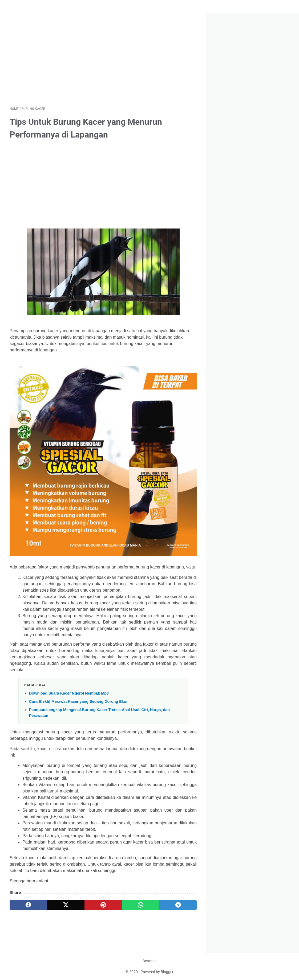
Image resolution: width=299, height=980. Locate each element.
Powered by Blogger (157, 972)
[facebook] (28, 905)
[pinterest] (103, 905)
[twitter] (66, 905)
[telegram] (178, 905)
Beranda (150, 961)
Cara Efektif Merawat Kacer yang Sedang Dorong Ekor (78, 701)
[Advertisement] (103, 60)
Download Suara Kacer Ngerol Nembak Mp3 (69, 693)
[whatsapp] (140, 905)
